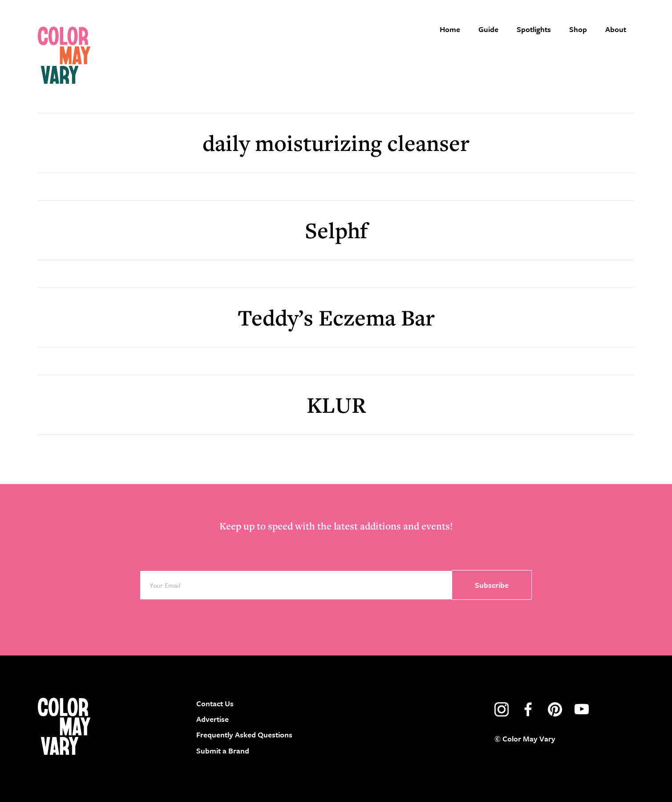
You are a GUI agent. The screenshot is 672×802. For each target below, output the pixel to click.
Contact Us (215, 703)
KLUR (336, 405)
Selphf (336, 230)
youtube (582, 709)
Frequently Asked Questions (244, 735)
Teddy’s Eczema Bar (336, 317)
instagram (502, 709)
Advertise (213, 719)
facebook (528, 709)
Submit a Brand (223, 751)
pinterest (555, 709)
